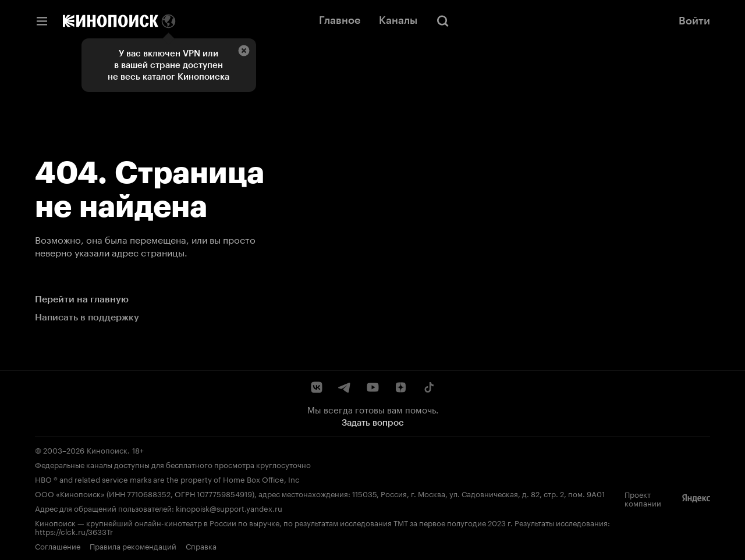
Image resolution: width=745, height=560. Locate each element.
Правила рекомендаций (133, 545)
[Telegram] (345, 387)
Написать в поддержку (87, 317)
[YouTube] (372, 387)
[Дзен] (400, 387)
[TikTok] (428, 387)
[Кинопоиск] (111, 21)
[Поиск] (443, 21)
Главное (340, 20)
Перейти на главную (82, 299)
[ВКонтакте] (317, 387)
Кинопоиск (107, 450)
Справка (201, 545)
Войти (694, 21)
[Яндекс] (696, 498)
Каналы (398, 20)
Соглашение (58, 545)
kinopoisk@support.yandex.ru (229, 508)
